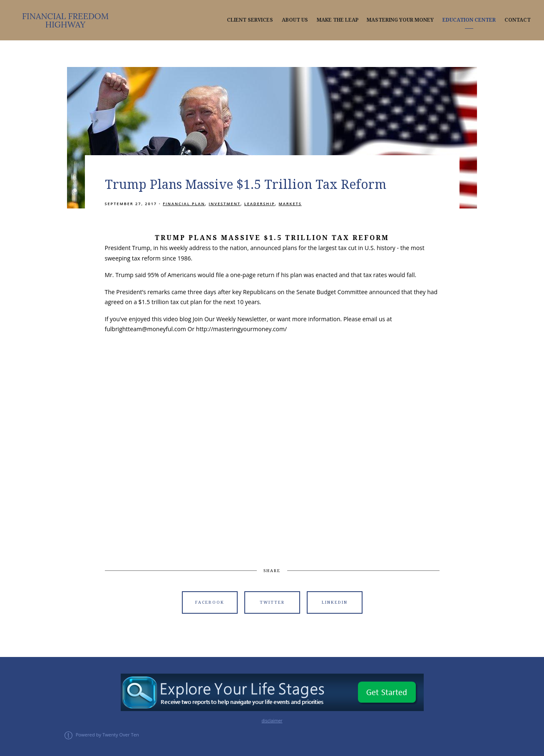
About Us (295, 20)
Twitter (272, 602)
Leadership (260, 204)
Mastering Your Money (400, 20)
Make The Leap (338, 20)
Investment (225, 204)
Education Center (469, 20)
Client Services (250, 20)
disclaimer (272, 721)
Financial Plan (184, 204)
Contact (518, 20)
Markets (290, 204)
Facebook (210, 602)
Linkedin (335, 602)
